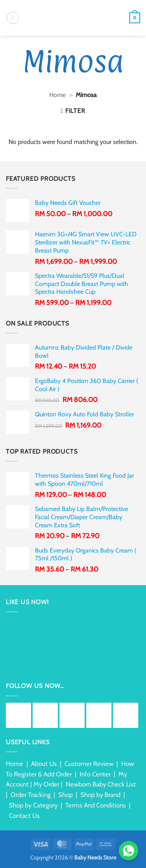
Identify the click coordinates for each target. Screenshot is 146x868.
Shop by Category (33, 805)
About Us (44, 764)
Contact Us (24, 816)
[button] (13, 18)
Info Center (95, 774)
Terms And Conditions (96, 805)
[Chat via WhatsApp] (129, 851)
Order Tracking (30, 795)
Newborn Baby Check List (101, 784)
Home (57, 95)
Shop (65, 795)
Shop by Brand (100, 795)
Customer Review (89, 764)
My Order (46, 784)
